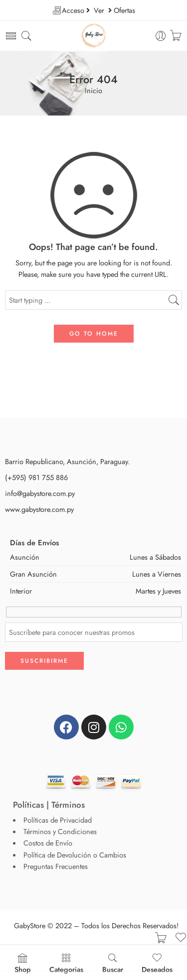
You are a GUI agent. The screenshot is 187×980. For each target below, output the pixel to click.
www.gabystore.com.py (39, 509)
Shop (23, 964)
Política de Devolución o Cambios (75, 855)
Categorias (66, 964)
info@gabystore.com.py (40, 493)
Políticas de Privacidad (58, 820)
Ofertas (124, 10)
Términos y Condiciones (60, 831)
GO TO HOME (94, 333)
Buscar (113, 964)
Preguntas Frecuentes (56, 866)
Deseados (157, 964)
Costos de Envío (48, 843)
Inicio (93, 91)
